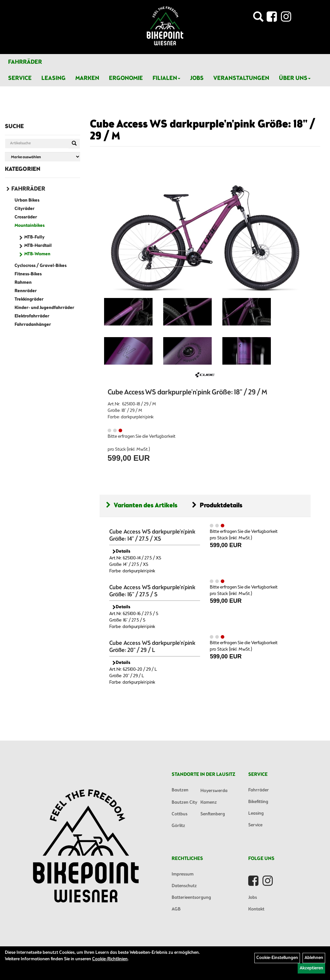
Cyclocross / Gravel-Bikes (41, 266)
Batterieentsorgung (191, 898)
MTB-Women (37, 254)
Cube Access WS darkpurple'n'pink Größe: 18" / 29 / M (202, 131)
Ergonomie (126, 78)
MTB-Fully (34, 237)
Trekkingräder (29, 299)
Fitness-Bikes (28, 274)
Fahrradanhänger (33, 325)
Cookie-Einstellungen (277, 958)
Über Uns (295, 78)
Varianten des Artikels (142, 506)
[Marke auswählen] (43, 157)
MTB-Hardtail (38, 246)
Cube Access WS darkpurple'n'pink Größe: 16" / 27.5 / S (152, 591)
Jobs (197, 78)
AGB (176, 909)
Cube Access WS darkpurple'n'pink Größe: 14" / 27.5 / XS (152, 535)
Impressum (183, 874)
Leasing (53, 78)
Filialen (166, 78)
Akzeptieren (311, 968)
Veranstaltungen (241, 78)
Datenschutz (184, 886)
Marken (87, 78)
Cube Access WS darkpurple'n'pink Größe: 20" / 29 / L (152, 647)
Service (20, 78)
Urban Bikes (27, 200)
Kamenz (209, 803)
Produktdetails (217, 506)
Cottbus (180, 814)
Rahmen (23, 283)
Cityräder (25, 209)
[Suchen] (74, 144)
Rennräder (26, 291)
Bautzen (180, 790)
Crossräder (26, 217)
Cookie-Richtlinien (110, 959)
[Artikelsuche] (258, 19)
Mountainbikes (30, 226)
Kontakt (256, 909)
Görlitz (178, 826)
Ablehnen (314, 958)
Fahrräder (25, 62)
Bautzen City (184, 803)
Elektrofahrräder (32, 316)
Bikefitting (258, 802)
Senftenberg (213, 814)
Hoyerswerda (214, 791)
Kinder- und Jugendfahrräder (44, 308)
